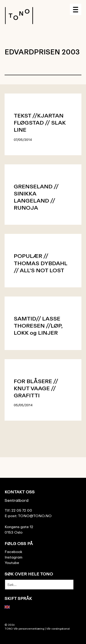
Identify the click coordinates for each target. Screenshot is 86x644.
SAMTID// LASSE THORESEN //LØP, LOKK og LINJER (38, 325)
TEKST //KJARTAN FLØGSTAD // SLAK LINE (40, 122)
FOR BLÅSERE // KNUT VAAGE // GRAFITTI (36, 388)
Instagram (14, 557)
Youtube (12, 563)
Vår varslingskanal (58, 629)
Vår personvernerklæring (29, 629)
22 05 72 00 (22, 510)
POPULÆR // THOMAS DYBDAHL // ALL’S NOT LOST (40, 263)
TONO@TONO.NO (35, 516)
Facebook (13, 552)
